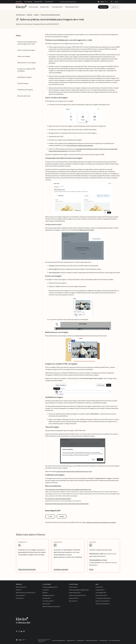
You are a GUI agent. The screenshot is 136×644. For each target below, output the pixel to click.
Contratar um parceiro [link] (61, 569)
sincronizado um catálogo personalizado (80, 145)
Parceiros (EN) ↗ (49, 2)
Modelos (36, 15)
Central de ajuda (28, 2)
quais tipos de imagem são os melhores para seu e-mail (74, 471)
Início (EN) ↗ (19, 2)
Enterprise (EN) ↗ (39, 2)
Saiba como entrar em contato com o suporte (101, 522)
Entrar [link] (91, 569)
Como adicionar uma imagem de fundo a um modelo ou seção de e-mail (68, 489)
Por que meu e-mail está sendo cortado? (58, 499)
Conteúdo (29, 15)
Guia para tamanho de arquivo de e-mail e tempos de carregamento (67, 504)
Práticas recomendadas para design (50, 15)
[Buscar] (112, 2)
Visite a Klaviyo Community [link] (27, 569)
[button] (83, 115)
